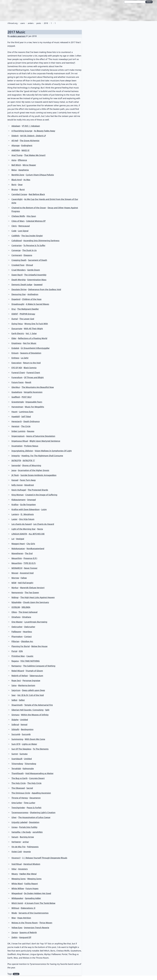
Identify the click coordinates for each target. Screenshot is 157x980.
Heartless (27, 632)
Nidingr (15, 597)
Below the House (39, 646)
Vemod (24, 724)
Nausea (31, 431)
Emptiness (16, 343)
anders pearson (18, 36)
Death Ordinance (32, 421)
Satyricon (16, 690)
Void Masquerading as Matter (39, 773)
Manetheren (17, 553)
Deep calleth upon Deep (34, 690)
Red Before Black (37, 194)
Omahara (16, 617)
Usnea (14, 827)
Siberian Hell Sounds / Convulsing (27, 710)
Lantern (15, 514)
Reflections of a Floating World (33, 338)
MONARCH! (17, 568)
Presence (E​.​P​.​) (30, 558)
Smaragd (31, 500)
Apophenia (24, 170)
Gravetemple (18, 402)
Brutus (15, 189)
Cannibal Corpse (19, 194)
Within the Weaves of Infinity (35, 715)
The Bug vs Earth (19, 778)
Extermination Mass (37, 280)
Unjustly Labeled (19, 822)
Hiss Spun (31, 216)
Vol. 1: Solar (31, 333)
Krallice (15, 504)
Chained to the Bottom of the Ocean (29, 208)
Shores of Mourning (32, 465)
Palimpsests (33, 847)
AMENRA (16, 150)
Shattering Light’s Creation (43, 812)
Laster (14, 519)
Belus (14, 170)
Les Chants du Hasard (44, 524)
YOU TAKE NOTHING (30, 661)
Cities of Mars (18, 221)
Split (47, 710)
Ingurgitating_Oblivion (22, 451)
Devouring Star (19, 294)
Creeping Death (19, 260)
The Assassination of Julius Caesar (34, 817)
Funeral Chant (18, 373)
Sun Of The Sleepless (21, 749)
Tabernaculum (36, 676)
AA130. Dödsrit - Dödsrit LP (33, 136)
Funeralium (17, 377)
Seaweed (38, 285)
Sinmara (15, 715)
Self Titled (26, 417)
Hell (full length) (26, 583)
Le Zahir (25, 358)
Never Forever (31, 568)
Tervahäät (16, 768)
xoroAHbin (38, 832)
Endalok (15, 348)
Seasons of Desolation (31, 353)
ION (21, 651)
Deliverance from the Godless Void (45, 289)
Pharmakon (17, 636)
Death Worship (19, 280)
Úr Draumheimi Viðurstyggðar (35, 348)
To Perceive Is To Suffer (34, 245)
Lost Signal (23, 231)
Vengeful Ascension (33, 392)
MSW (14, 583)
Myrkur (15, 588)
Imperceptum (18, 436)
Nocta (40, 529)
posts (39, 23)
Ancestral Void (27, 573)
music (16, 974)
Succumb (16, 734)
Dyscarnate (17, 329)
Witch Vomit (17, 903)
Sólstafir (15, 729)
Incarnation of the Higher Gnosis (34, 470)
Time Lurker (30, 803)
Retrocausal (24, 226)
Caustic (30, 656)
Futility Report (31, 884)
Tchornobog (17, 764)
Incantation (17, 446)
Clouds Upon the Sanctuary (36, 602)
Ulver (14, 817)
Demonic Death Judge (22, 285)
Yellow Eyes (17, 928)
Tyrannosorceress (20, 812)
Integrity (16, 456)
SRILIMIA (26, 607)
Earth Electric (18, 333)
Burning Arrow (27, 837)
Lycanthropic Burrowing (36, 622)
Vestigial (20, 539)
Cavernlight (17, 199)
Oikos (14, 612)
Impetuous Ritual (20, 441)
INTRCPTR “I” (29, 461)
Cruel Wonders (18, 270)
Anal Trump (17, 155)
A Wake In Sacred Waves (38, 304)
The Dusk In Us (29, 250)
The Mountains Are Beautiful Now (38, 387)
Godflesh (16, 397)
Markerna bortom (27, 685)
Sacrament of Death (38, 260)
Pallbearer (16, 632)
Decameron (35, 798)
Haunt (14, 412)
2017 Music (16, 32)
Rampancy (16, 666)
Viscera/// (16, 858)
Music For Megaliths (34, 407)
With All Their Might (33, 329)
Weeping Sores (19, 879)
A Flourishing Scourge (22, 131)
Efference (22, 160)
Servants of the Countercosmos (34, 913)
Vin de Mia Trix (18, 847)
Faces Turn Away (28, 480)
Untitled (24, 720)
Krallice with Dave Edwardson (25, 509)
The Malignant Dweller (28, 309)
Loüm (44, 509)
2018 (46, 23)
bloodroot (29, 485)
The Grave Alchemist (30, 141)
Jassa (14, 470)
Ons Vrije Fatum (27, 519)
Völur (14, 869)
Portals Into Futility (28, 827)
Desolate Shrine (19, 289)
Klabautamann (18, 500)
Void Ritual (17, 864)
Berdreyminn (27, 729)
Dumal (15, 319)
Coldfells (16, 236)
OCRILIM (16, 607)
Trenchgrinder (18, 808)
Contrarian (17, 245)
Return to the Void (32, 363)
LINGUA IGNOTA (19, 534)
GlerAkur (16, 387)
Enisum (15, 353)
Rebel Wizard (18, 671)
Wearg (15, 874)
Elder (14, 338)
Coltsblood (17, 241)
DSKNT (15, 314)
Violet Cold (17, 852)
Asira (14, 160)
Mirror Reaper (29, 165)
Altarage (15, 145)
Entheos (15, 358)
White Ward (17, 884)
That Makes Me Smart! (35, 155)
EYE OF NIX (17, 368)
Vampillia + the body (21, 832)
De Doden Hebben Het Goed (38, 893)
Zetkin (14, 937)
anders (31, 23)
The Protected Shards (38, 490)
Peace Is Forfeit (34, 808)
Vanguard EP (25, 937)
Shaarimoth (17, 705)
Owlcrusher (17, 627)
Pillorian (15, 641)
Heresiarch (17, 421)
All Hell (15, 141)
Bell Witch (16, 165)
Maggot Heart (18, 544)
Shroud (30, 265)
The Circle (26, 426)
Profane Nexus (31, 446)
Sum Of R (16, 744)
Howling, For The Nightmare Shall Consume (42, 456)
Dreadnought (18, 304)
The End (29, 553)
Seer (14, 695)
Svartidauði (17, 759)
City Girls (31, 544)
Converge (16, 250)
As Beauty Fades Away (45, 131)
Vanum (15, 837)
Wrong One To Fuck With (36, 324)
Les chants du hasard (22, 524)
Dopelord (16, 299)
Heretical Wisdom (32, 864)
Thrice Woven (46, 923)
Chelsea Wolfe (18, 216)
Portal (14, 651)
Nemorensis (17, 592)
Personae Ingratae (31, 680)
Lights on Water (30, 744)
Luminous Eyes (26, 412)
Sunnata (23, 754)
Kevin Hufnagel (19, 490)
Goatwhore (17, 392)
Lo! (13, 539)
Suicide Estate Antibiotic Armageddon (39, 475)
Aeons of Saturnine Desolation (41, 436)
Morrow (15, 578)
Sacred (30, 788)
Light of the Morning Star (23, 529)
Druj (13, 309)
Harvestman (17, 407)
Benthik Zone (18, 175)
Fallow (24, 578)
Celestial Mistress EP (36, 221)
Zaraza (15, 932)
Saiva (14, 685)
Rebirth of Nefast (20, 676)
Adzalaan (16, 126)
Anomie (27, 852)
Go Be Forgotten (28, 504)
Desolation (34, 822)
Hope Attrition (24, 918)
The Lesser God (27, 319)
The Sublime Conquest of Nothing (39, 666)
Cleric (14, 226)
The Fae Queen (32, 592)
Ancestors (23, 869)
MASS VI (25, 150)
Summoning (17, 739)
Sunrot (15, 754)
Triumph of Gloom (34, 671)
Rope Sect (16, 680)
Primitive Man (18, 656)
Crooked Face (18, 265)
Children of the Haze (32, 299)
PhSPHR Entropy (27, 314)
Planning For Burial (21, 646)
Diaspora (28, 255)
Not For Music (30, 343)
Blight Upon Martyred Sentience (45, 441)
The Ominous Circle (21, 793)
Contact (28, 636)
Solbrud (15, 724)
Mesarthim (17, 558)
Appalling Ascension (41, 793)
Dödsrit (15, 136)
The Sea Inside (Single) (32, 236)
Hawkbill (16, 417)
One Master (17, 622)
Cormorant (17, 255)
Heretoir (15, 426)
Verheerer (16, 842)
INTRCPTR (16, 461)
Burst (22, 189)
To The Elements (41, 749)
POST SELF (27, 397)
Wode (14, 913)
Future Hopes (32, 888)
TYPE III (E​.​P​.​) (30, 563)
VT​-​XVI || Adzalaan (31, 126)
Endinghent (27, 145)
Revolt (28, 382)
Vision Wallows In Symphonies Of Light (53, 451)
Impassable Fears (34, 402)
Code (14, 231)
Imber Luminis (18, 431)
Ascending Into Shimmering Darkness (41, 241)
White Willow (18, 888)
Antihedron (33, 294)
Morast (15, 573)
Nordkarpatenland (35, 548)
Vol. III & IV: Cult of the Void (31, 695)
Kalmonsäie (28, 768)
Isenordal (16, 465)
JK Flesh (15, 475)
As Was (27, 180)
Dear (20, 185)
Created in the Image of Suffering (41, 495)
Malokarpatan (18, 548)
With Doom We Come (35, 739)
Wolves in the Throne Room (25, 923)
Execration (16, 363)
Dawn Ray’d (17, 275)
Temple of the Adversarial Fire (39, 705)
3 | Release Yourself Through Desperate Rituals (45, 858)
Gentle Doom (34, 270)
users (23, 23)
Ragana (15, 661)
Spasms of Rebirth (28, 932)
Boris (14, 185)
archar (26, 842)
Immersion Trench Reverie (37, 928)
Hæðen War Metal (28, 874)
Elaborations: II (28, 908)
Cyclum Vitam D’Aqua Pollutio (40, 175)
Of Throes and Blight (34, 377)
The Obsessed (18, 788)
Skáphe (15, 720)
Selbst (14, 700)
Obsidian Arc (27, 641)
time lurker (17, 803)
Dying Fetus (17, 324)
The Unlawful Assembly (35, 275)
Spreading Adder (33, 898)
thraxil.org (13, 23)
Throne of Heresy (20, 798)
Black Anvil (17, 180)
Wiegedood (17, 893)
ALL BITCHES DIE (37, 534)
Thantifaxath (18, 773)
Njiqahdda (16, 602)
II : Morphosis (27, 514)
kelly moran (17, 485)
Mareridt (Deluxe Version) (32, 588)
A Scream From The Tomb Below (40, 903)
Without (15, 908)
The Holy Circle (19, 783)
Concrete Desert (37, 778)
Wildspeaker (17, 898)
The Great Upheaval (28, 612)
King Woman (18, 495)
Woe (14, 918)
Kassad (15, 480)
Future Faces (17, 382)
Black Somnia (30, 368)
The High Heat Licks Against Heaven (38, 597)
